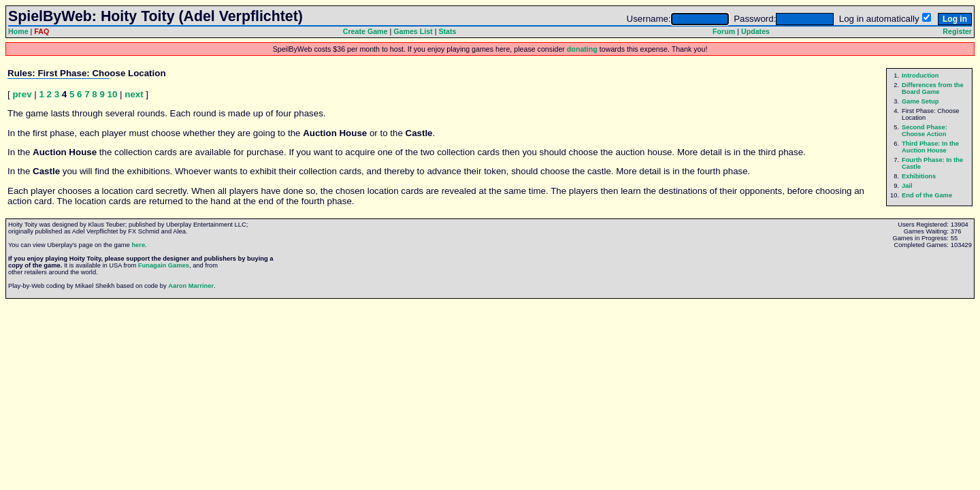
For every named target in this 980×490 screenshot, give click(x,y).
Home (18, 31)
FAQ (42, 31)
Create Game (365, 31)
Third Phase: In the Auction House (930, 147)
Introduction (920, 76)
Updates (755, 31)
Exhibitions (919, 176)
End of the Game (927, 195)
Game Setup (920, 101)
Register (957, 31)
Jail (907, 186)
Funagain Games (164, 265)
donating (582, 49)
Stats (447, 31)
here (138, 245)
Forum (724, 31)
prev (22, 94)
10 (113, 94)
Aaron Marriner (191, 286)
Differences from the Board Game (933, 88)
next (134, 94)
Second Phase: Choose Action (925, 131)
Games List (413, 31)
